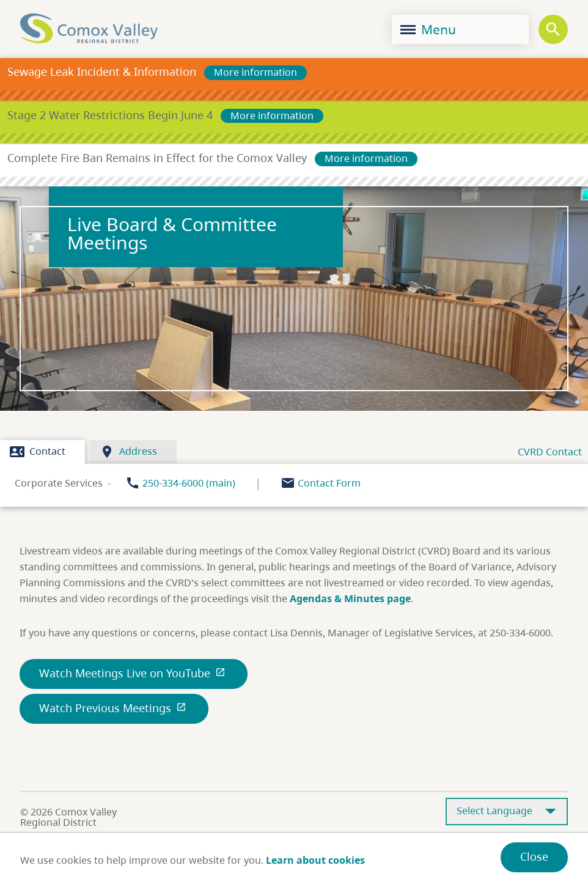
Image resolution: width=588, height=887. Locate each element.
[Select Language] (507, 812)
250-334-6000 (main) (189, 483)
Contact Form (329, 483)
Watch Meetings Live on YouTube (134, 673)
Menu (428, 29)
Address (128, 452)
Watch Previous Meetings (114, 708)
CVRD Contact (550, 452)
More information (255, 72)
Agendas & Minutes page (350, 598)
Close (534, 856)
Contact (38, 452)
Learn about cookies (315, 860)
